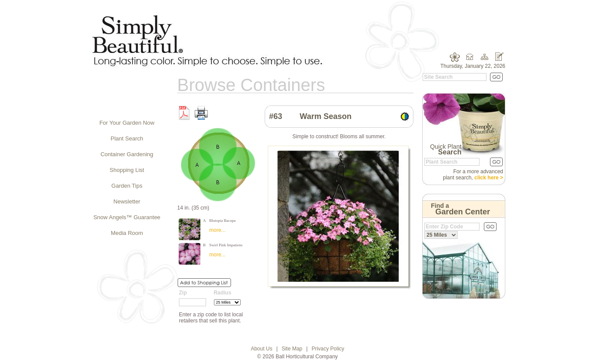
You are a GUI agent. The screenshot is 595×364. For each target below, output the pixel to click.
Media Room (127, 233)
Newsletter (127, 201)
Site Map (292, 349)
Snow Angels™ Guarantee (127, 217)
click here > (489, 178)
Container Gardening (127, 154)
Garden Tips (127, 186)
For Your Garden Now (127, 123)
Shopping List (127, 170)
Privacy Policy (328, 349)
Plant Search (127, 138)
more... (217, 230)
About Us (261, 349)
